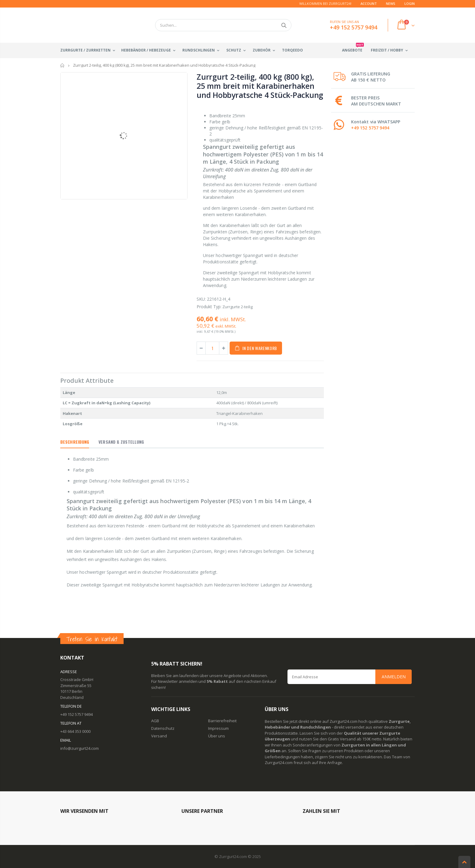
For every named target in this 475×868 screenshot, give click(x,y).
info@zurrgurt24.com (80, 748)
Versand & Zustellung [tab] (121, 442)
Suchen (284, 25)
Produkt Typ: (209, 307)
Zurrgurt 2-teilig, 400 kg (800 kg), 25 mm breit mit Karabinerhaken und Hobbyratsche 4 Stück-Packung (260, 86)
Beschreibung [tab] (75, 442)
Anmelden (394, 677)
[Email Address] (350, 677)
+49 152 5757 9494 (370, 128)
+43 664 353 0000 (75, 731)
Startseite (63, 65)
